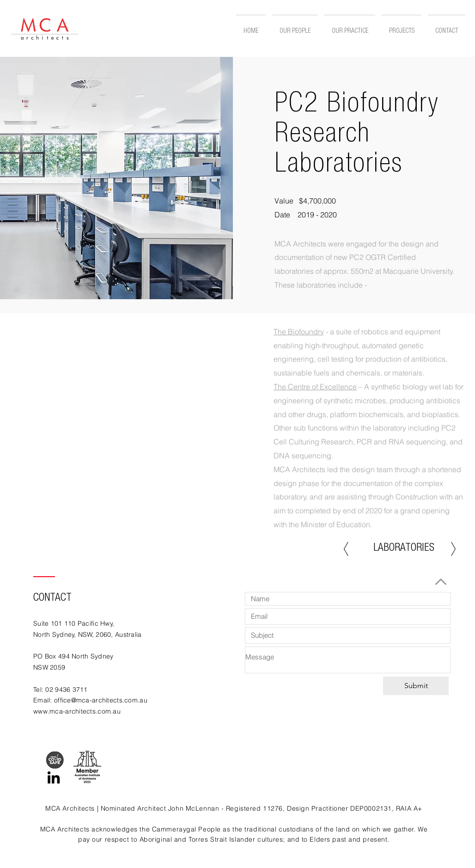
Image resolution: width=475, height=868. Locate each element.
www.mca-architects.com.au (77, 711)
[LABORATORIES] (404, 549)
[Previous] (346, 549)
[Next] (453, 549)
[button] (402, 28)
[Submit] (416, 686)
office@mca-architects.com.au (101, 700)
